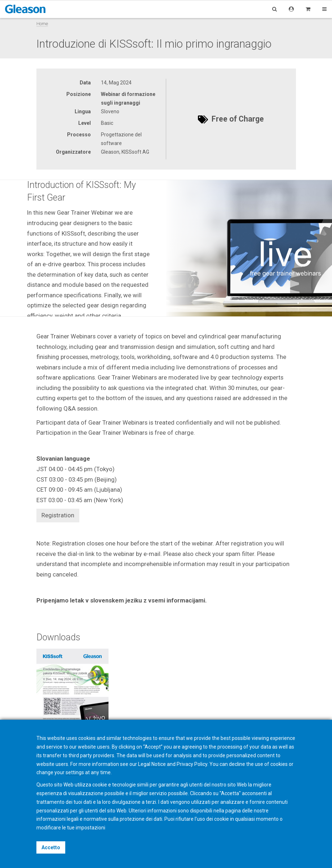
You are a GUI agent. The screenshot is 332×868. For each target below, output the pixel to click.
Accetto (51, 847)
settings (75, 772)
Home (42, 24)
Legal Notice (152, 764)
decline (237, 764)
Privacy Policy (192, 764)
